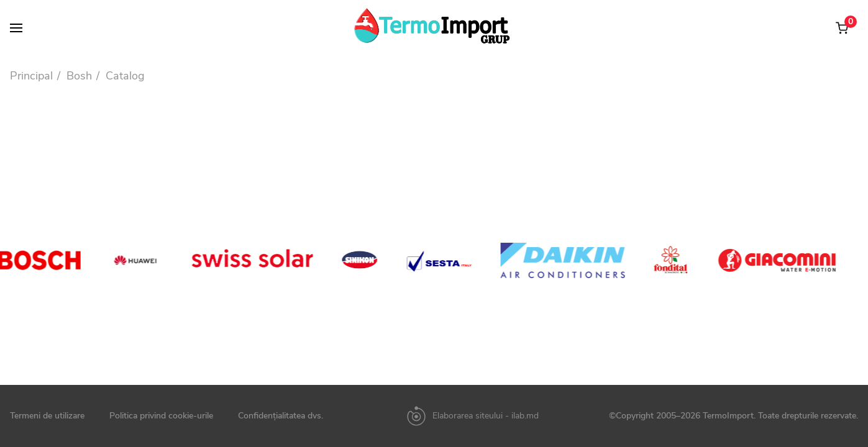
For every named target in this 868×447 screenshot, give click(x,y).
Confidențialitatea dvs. (281, 416)
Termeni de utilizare (47, 416)
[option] (144, 260)
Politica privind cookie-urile (161, 416)
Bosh (79, 76)
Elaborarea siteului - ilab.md (486, 416)
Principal (31, 76)
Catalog (125, 76)
